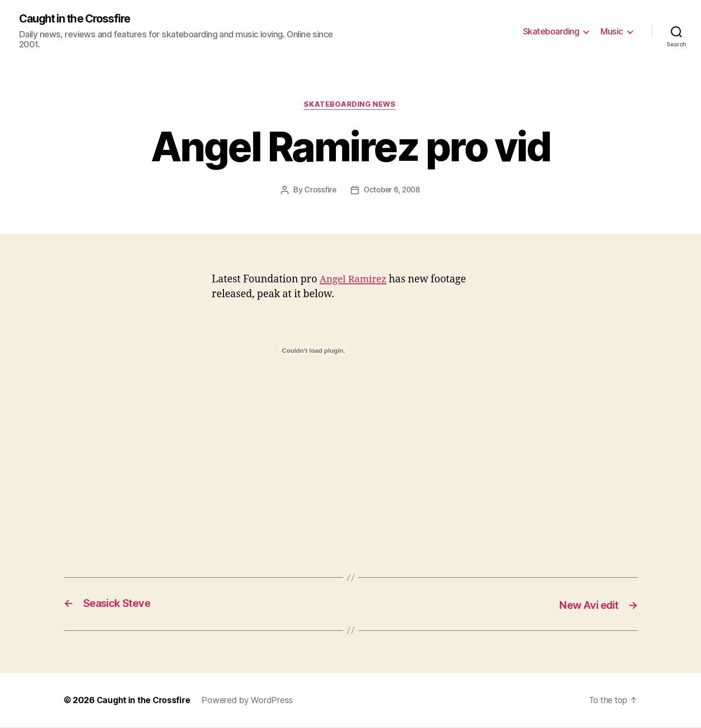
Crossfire (319, 191)
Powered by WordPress (250, 701)
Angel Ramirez (355, 280)
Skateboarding (551, 31)
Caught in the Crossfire (79, 19)
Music (612, 31)
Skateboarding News (350, 106)
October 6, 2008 (392, 191)
